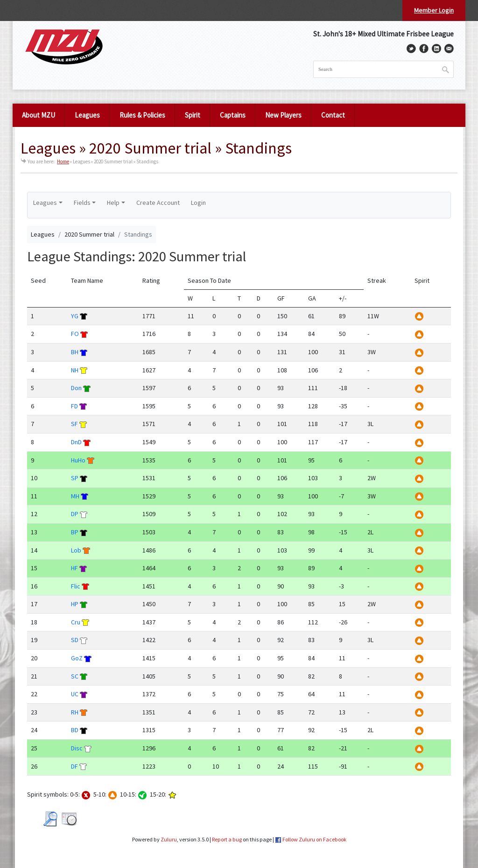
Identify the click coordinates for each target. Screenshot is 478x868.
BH (75, 352)
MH (75, 496)
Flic (76, 586)
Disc (77, 748)
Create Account (158, 203)
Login (198, 203)
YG (75, 316)
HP (75, 604)
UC (75, 694)
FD (74, 406)
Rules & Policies (142, 115)
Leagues (87, 115)
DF (74, 766)
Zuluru (169, 839)
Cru (76, 622)
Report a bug (227, 839)
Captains (233, 115)
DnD (76, 442)
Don (76, 388)
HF (74, 568)
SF (74, 424)
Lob (76, 550)
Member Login (434, 10)
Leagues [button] (45, 203)
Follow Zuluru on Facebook (314, 839)
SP (75, 478)
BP (75, 532)
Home (63, 161)
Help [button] (113, 203)
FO (75, 334)
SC (75, 676)
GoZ (77, 658)
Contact (333, 115)
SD (75, 640)
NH (75, 370)
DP (75, 514)
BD (75, 730)
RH (75, 712)
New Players (283, 115)
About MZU (39, 115)
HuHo (78, 460)
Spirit (193, 115)
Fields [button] (82, 203)
